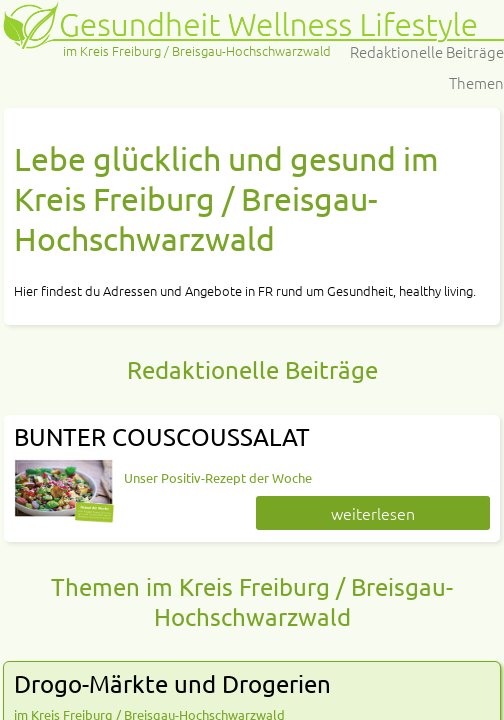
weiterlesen (373, 513)
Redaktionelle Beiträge (427, 51)
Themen (476, 82)
